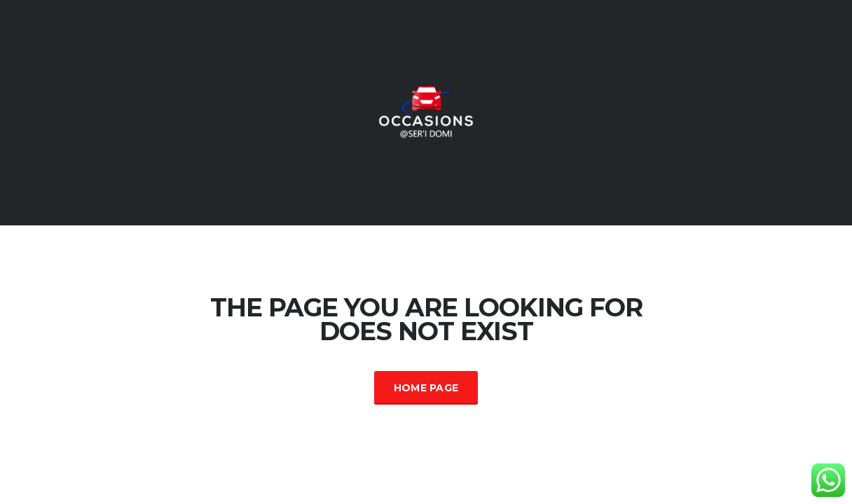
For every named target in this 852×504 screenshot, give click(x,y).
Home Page (426, 388)
